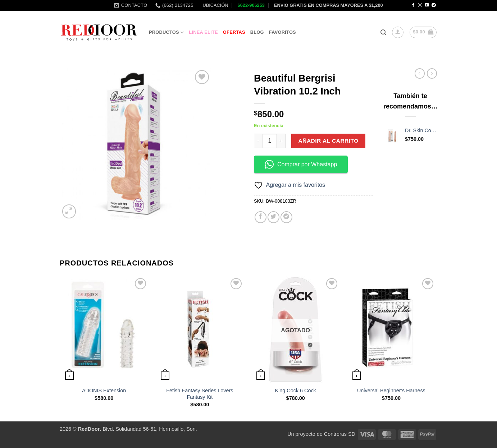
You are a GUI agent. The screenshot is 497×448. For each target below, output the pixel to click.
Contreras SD (340, 434)
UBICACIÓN (215, 5)
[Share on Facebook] (261, 217)
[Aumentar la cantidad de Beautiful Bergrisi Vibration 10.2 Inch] (281, 141)
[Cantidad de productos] (270, 141)
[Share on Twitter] (273, 217)
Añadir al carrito (329, 141)
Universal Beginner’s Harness (391, 391)
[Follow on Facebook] (413, 5)
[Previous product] (432, 73)
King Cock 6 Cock (295, 391)
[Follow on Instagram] (420, 5)
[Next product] (420, 73)
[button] (383, 33)
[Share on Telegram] (286, 217)
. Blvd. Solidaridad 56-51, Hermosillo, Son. (138, 429)
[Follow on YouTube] (427, 5)
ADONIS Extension (104, 391)
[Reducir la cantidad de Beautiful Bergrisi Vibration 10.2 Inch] (258, 141)
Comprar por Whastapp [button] (301, 164)
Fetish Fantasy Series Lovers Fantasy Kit (200, 394)
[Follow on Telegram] (434, 5)
